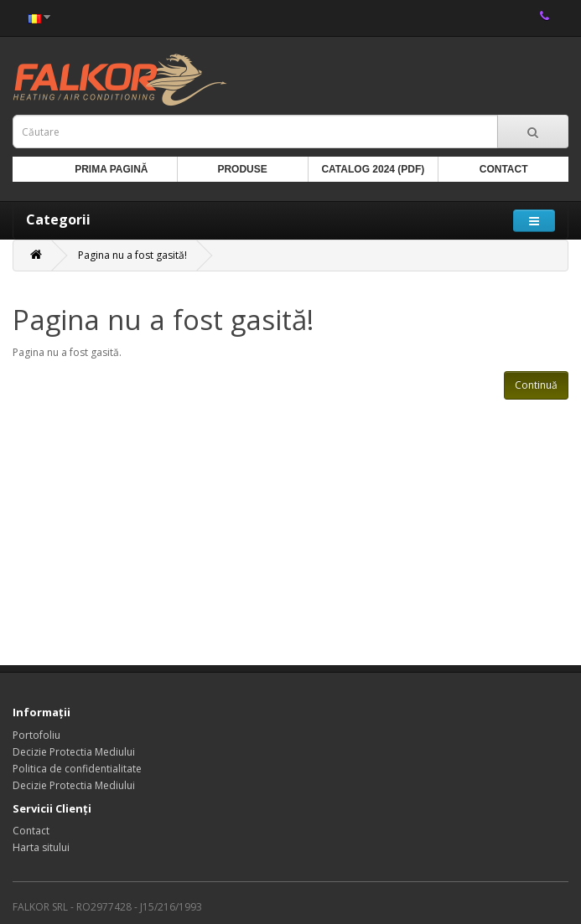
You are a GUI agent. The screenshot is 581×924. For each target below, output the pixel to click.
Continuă (536, 385)
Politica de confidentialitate (77, 769)
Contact (504, 169)
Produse (242, 169)
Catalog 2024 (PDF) (373, 169)
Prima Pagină (111, 169)
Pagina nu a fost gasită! (132, 255)
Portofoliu (36, 735)
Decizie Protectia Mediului (74, 752)
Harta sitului (41, 847)
